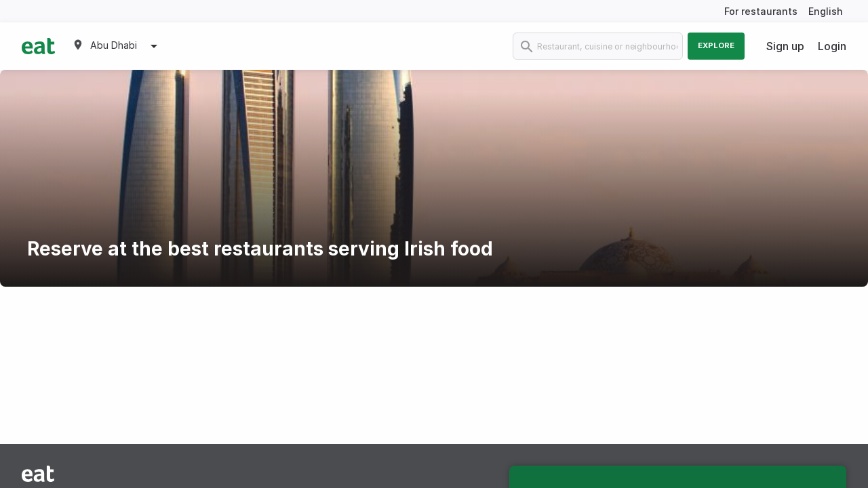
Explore (716, 45)
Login (832, 46)
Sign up (785, 46)
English (826, 11)
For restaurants (761, 11)
